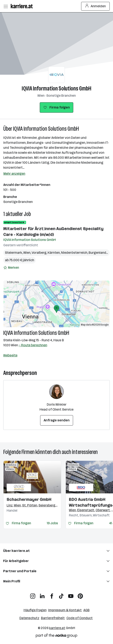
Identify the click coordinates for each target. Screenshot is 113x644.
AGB (87, 610)
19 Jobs (52, 523)
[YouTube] (71, 595)
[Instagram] (33, 595)
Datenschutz (29, 618)
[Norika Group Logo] (56, 636)
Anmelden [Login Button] (96, 6)
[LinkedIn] (42, 595)
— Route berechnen (33, 345)
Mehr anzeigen (14, 174)
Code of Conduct (80, 618)
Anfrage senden (57, 420)
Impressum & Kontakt (65, 610)
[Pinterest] (80, 595)
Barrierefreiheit (53, 618)
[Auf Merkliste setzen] (11, 268)
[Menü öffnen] (6, 6)
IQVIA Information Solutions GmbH (56, 88)
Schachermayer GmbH (29, 499)
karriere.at (57, 628)
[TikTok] (61, 595)
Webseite (10, 355)
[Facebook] (52, 595)
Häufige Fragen (35, 610)
